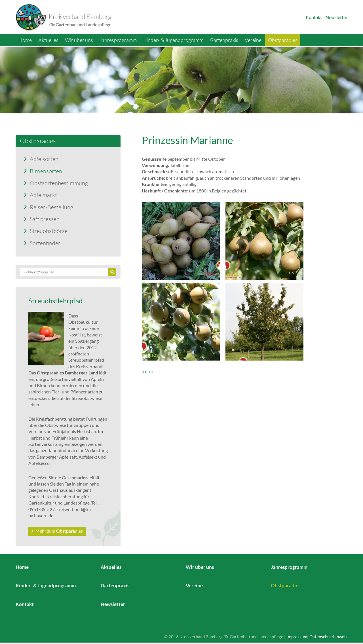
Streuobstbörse (49, 231)
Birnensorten (46, 171)
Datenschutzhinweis (328, 637)
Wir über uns (79, 40)
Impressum (297, 637)
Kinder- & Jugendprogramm (173, 40)
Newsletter (336, 17)
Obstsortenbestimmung (59, 183)
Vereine (253, 40)
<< (145, 372)
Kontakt (314, 17)
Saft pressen (45, 219)
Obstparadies (283, 40)
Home (25, 40)
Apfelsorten (44, 159)
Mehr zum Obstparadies (59, 531)
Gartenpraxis (224, 40)
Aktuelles (48, 40)
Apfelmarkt (43, 195)
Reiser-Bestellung (51, 207)
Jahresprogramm (118, 40)
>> (151, 372)
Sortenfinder (45, 243)
